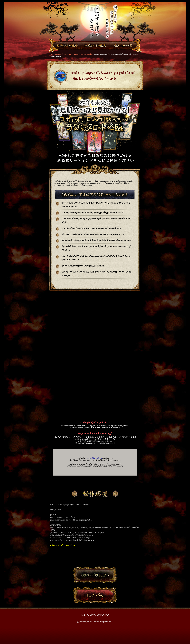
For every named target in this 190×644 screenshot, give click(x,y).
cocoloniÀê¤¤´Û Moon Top (61, 54)
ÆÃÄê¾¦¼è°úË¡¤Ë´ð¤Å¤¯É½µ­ (63, 545)
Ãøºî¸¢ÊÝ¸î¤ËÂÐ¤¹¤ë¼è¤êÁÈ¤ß (95, 615)
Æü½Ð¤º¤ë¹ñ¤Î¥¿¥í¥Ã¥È (83, 54)
